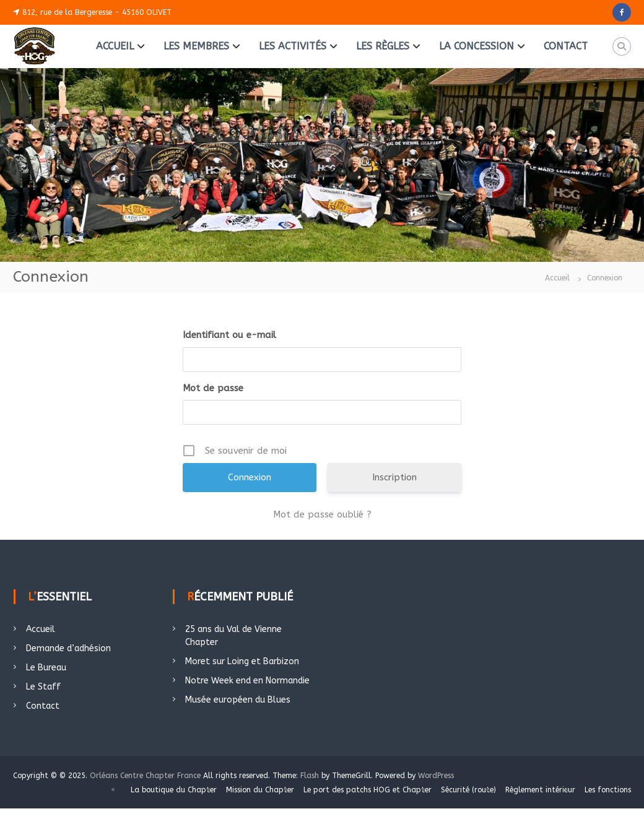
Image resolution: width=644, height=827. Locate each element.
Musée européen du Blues (238, 700)
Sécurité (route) (468, 790)
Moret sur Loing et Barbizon (242, 661)
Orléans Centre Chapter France (145, 776)
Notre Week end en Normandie (247, 681)
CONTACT (566, 46)
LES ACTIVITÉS (293, 46)
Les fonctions (608, 790)
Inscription (394, 477)
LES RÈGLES (383, 46)
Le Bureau (46, 668)
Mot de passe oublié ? (322, 514)
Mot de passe (213, 388)
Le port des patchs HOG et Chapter (368, 790)
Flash (310, 776)
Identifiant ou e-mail (229, 335)
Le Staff (43, 687)
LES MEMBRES (196, 46)
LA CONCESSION (476, 46)
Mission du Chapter (260, 790)
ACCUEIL (115, 46)
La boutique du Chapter (174, 790)
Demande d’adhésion (68, 648)
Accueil (41, 629)
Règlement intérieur (540, 790)
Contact (43, 706)
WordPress (436, 776)
